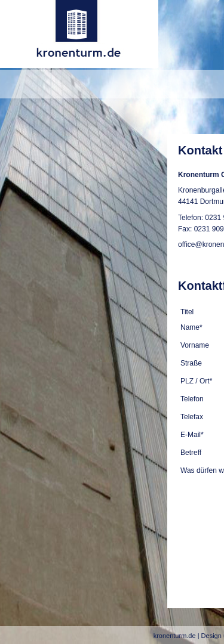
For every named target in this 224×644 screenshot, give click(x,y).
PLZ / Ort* (196, 381)
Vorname (195, 345)
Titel (187, 312)
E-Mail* (192, 435)
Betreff (191, 453)
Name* (191, 327)
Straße (191, 363)
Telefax (192, 417)
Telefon (192, 399)
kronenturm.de (175, 636)
